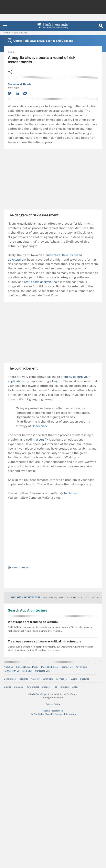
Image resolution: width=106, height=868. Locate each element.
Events (74, 679)
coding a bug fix (37, 439)
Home (7, 33)
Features (85, 679)
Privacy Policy (53, 704)
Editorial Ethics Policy (27, 667)
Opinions (18, 687)
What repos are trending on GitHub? (33, 622)
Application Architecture (25, 597)
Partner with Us (12, 671)
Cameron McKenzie (20, 84)
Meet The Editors (50, 667)
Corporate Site (42, 671)
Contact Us (67, 667)
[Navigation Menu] (5, 26)
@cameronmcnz (19, 567)
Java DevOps (21, 33)
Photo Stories (32, 687)
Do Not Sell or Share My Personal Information (53, 714)
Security (97, 597)
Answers (35, 679)
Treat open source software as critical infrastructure (45, 641)
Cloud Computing (78, 597)
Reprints (24, 679)
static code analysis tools (42, 282)
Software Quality (54, 597)
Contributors (10, 679)
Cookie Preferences (53, 711)
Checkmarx (40, 426)
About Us (9, 667)
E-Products (62, 679)
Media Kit (27, 671)
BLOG (11, 52)
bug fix (57, 381)
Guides (7, 687)
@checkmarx (69, 493)
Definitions (48, 679)
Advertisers (81, 667)
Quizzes (46, 687)
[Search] (101, 26)
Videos (75, 687)
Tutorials (64, 687)
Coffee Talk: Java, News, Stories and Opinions (43, 41)
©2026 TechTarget (38, 694)
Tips (55, 687)
